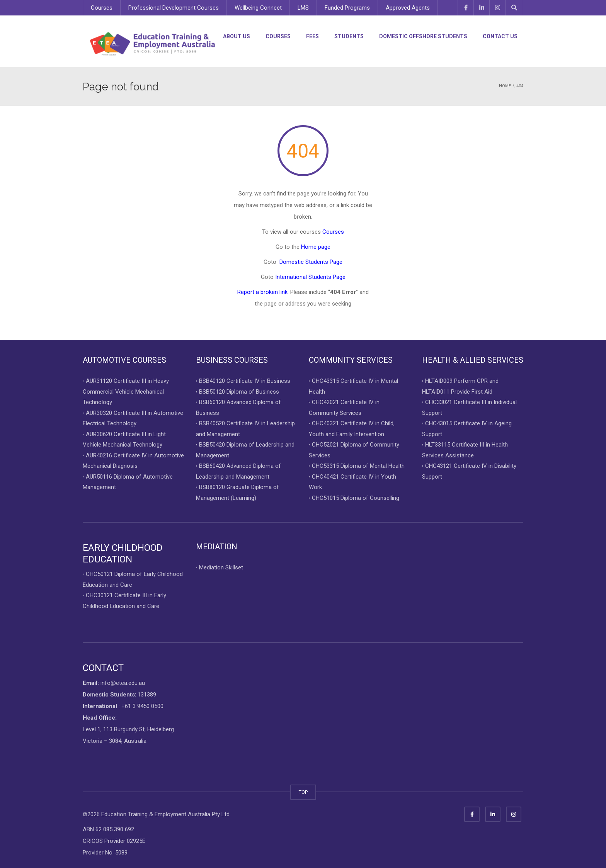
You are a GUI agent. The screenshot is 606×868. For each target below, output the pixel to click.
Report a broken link (262, 292)
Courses (102, 8)
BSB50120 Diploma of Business (239, 391)
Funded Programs (347, 8)
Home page (316, 247)
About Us (237, 36)
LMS (303, 8)
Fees (312, 36)
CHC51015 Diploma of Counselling (356, 498)
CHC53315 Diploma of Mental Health (358, 466)
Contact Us (500, 36)
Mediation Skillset (221, 567)
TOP (303, 792)
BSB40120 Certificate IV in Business (245, 381)
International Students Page (310, 277)
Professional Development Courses (174, 8)
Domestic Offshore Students (423, 36)
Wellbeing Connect (258, 8)
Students (349, 36)
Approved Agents (408, 8)
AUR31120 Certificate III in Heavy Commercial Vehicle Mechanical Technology (126, 392)
